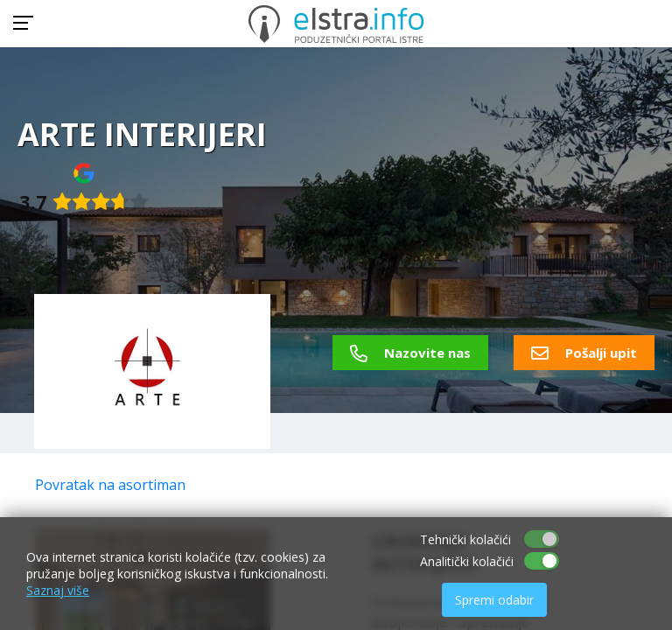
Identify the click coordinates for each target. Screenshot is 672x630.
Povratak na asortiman (110, 485)
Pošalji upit (584, 353)
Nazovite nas (410, 353)
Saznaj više (58, 590)
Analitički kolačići (467, 561)
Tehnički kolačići (465, 539)
